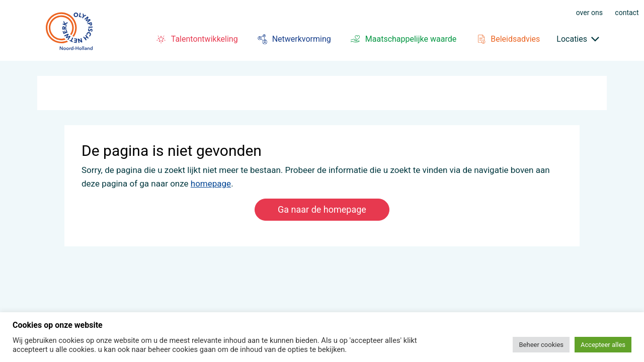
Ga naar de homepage (322, 209)
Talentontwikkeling (196, 39)
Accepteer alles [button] (603, 345)
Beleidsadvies (506, 39)
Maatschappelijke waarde (402, 39)
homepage (211, 184)
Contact (627, 12)
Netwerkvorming (293, 39)
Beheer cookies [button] (541, 345)
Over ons (589, 12)
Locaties (572, 39)
